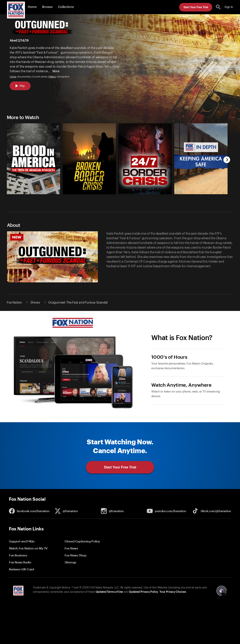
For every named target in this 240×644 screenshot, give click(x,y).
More (56, 71)
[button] (218, 7)
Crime (13, 77)
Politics (52, 77)
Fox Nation (14, 303)
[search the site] (218, 7)
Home (32, 7)
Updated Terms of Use (109, 592)
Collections (66, 7)
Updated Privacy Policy (144, 592)
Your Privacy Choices (173, 592)
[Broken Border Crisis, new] (89, 193)
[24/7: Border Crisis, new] (145, 193)
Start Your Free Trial (196, 7)
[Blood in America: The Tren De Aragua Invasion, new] (33, 193)
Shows (35, 303)
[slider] (116, 156)
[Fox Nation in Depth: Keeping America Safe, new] (201, 193)
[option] (32, 156)
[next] (227, 160)
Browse (47, 7)
